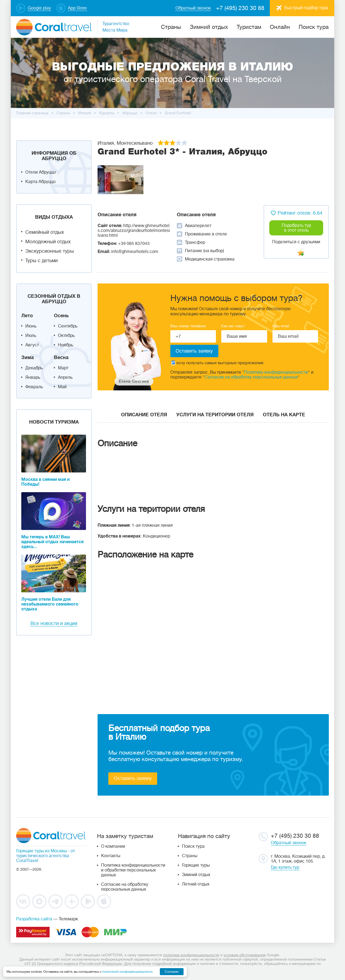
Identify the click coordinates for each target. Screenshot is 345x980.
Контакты (111, 856)
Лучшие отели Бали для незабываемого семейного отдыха (50, 604)
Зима (27, 357)
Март (63, 368)
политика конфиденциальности (191, 955)
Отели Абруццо (41, 172)
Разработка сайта (34, 919)
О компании (113, 846)
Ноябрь (65, 345)
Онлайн (280, 27)
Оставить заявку (133, 778)
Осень (61, 316)
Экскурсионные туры (50, 251)
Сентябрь (68, 326)
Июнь (31, 326)
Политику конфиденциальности (276, 372)
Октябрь (66, 336)
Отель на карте (284, 415)
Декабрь (34, 368)
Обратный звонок (289, 843)
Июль (31, 336)
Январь (33, 377)
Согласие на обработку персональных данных (251, 377)
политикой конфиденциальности (127, 972)
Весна (61, 357)
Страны (190, 856)
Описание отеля (144, 415)
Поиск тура (314, 27)
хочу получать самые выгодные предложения (217, 363)
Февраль (34, 387)
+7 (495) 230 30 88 (240, 8)
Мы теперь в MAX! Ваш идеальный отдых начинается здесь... (52, 542)
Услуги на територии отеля (215, 415)
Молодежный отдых (48, 242)
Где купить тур (285, 867)
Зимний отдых (209, 27)
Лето (27, 316)
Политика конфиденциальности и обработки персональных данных (133, 870)
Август (32, 345)
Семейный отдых (45, 232)
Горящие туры (196, 865)
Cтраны (171, 27)
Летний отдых (196, 884)
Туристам (249, 27)
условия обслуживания (245, 955)
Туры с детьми (42, 261)
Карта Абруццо (40, 182)
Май (62, 387)
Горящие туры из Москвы (42, 851)
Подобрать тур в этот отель (296, 228)
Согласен (172, 972)
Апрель (65, 377)
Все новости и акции (54, 623)
